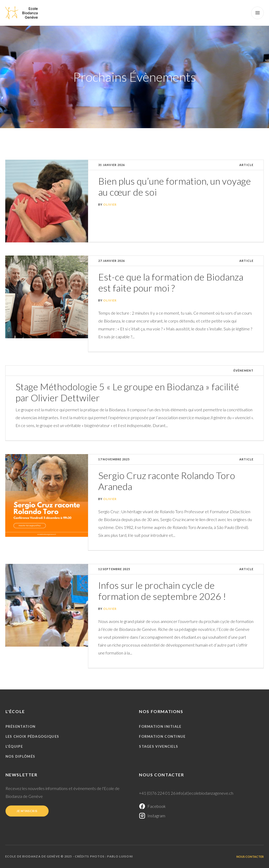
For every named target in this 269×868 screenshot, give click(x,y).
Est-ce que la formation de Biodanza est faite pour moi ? (171, 282)
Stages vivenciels (159, 746)
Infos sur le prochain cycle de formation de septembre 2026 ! (162, 591)
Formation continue (162, 736)
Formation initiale (160, 726)
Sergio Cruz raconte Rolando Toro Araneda (167, 481)
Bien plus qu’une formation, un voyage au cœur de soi (175, 186)
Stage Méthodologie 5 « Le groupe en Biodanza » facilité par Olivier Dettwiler (127, 392)
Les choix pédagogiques (32, 736)
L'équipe (14, 746)
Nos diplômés (20, 756)
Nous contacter (250, 857)
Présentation (21, 726)
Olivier (110, 204)
